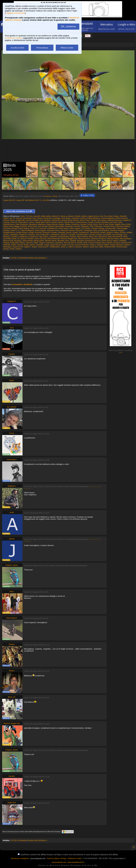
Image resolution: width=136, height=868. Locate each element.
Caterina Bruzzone (114, 220)
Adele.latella (46, 216)
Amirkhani (76, 218)
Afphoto (84, 216)
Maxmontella (28, 241)
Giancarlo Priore (53, 230)
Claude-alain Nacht (43, 222)
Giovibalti (61, 232)
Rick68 (80, 243)
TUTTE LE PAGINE (18, 258)
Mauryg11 (18, 241)
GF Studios (86, 228)
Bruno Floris (85, 220)
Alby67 (6, 218)
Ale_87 (12, 218)
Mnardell (61, 241)
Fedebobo (85, 226)
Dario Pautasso (22, 224)
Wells (101, 247)
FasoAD (77, 226)
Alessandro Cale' (30, 218)
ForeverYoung (109, 226)
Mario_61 (16, 239)
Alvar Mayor (66, 218)
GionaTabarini (103, 230)
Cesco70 (13, 222)
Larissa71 (63, 235)
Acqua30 (37, 216)
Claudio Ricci (69, 222)
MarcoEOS (103, 237)
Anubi (12, 512)
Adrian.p (64, 216)
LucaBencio (23, 237)
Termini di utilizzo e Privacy (57, 858)
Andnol (83, 218)
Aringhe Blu (20, 220)
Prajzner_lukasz (51, 196)
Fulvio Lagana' (75, 228)
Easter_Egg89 (115, 224)
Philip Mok (14, 243)
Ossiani (12, 644)
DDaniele (105, 222)
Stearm (93, 245)
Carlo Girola (101, 220)
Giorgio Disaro (22, 232)
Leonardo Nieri (82, 235)
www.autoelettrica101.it (76, 862)
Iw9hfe (129, 232)
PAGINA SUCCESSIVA (37, 258)
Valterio (86, 247)
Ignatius (110, 232)
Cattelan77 (127, 220)
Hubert (103, 232)
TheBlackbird (54, 247)
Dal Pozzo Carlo (116, 222)
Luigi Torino (43, 237)
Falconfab (69, 226)
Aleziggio (57, 218)
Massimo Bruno (84, 239)
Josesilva (31, 235)
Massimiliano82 (53, 239)
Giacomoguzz (40, 230)
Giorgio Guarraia (35, 232)
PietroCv (29, 243)
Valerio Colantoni (75, 247)
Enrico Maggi (14, 226)
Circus (32, 222)
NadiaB (73, 241)
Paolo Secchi (107, 241)
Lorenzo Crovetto (95, 235)
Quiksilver (59, 243)
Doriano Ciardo (86, 224)
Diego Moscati (52, 224)
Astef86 (35, 220)
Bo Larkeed (63, 220)
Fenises (12, 354)
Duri (100, 224)
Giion (95, 230)
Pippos (42, 243)
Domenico (75, 224)
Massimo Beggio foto (69, 239)
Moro (67, 241)
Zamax (6, 249)
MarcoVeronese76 (115, 237)
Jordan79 (23, 235)
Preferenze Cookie (13, 38)
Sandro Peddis (23, 245)
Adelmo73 (56, 216)
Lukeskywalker (63, 237)
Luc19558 (107, 235)
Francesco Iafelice (123, 226)
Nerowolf (80, 241)
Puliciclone (50, 243)
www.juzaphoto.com (59, 862)
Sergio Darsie (55, 245)
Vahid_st (64, 247)
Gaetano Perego (98, 228)
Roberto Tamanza (113, 243)
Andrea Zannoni (121, 218)
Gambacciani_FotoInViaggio (116, 228)
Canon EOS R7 (9, 200)
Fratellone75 (52, 228)
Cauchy (6, 222)
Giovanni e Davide (49, 232)
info (121, 352)
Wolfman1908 (110, 247)
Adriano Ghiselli (74, 216)
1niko (22, 216)
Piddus (22, 243)
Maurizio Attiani (113, 239)
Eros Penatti (43, 226)
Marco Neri (93, 237)
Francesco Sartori (10, 228)
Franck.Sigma (24, 228)
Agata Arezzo (93, 216)
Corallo (90, 222)
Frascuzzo (42, 228)
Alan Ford (103, 216)
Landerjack (55, 235)
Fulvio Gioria (63, 228)
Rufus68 (7, 245)
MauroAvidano (125, 239)
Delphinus (41, 224)
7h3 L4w (29, 216)
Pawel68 (122, 241)
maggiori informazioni (15, 13)
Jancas (6, 235)
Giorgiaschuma (9, 232)
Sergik (47, 245)
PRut (99, 241)
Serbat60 (40, 245)
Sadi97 (14, 245)
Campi (93, 220)
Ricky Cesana (89, 243)
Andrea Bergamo (93, 218)
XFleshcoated (122, 247)
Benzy (55, 220)
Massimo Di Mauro (98, 239)
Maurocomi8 (8, 241)
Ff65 (92, 226)
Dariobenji (33, 224)
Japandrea (14, 235)
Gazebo (6, 230)
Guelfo (75, 232)
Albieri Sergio (113, 216)
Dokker (68, 224)
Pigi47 (36, 243)
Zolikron (19, 249)
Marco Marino (82, 237)
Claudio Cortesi (57, 222)
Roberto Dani (100, 243)
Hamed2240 (95, 232)
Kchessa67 (45, 235)
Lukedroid (53, 237)
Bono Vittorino (74, 220)
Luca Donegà (117, 235)
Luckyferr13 (33, 237)
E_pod (105, 224)
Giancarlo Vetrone (68, 230)
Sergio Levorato (68, 245)
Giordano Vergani (117, 230)
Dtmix (95, 224)
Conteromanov (81, 222)
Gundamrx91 (84, 232)
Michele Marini (51, 241)
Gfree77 (14, 230)
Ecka (123, 224)
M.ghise (73, 237)
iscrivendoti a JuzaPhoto (22, 284)
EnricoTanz (32, 226)
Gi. (19, 230)
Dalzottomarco (9, 224)
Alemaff (19, 218)
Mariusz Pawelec (27, 239)
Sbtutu (32, 245)
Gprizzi (69, 232)
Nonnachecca (90, 241)
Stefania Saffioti (103, 245)
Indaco (116, 232)
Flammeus (98, 226)
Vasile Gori (94, 247)
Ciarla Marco (23, 222)
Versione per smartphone (20, 858)
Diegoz (61, 224)
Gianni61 (79, 230)
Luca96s (14, 237)
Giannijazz (88, 230)
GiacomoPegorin (28, 230)
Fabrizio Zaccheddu (56, 226)
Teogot (34, 247)
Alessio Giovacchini (45, 218)
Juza (37, 235)
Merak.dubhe (39, 241)
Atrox (41, 220)
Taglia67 (27, 247)
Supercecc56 (18, 247)
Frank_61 (34, 228)
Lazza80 (72, 235)
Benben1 (48, 220)
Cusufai (97, 222)
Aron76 (28, 220)
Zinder (12, 249)
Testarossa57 (43, 247)
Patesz (115, 241)
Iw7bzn (123, 232)
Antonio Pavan (9, 220)
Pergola (6, 243)
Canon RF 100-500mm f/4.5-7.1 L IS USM (33, 200)
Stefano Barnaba (116, 245)
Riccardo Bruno (70, 243)
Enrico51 (24, 226)
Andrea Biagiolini (108, 218)
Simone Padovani (82, 245)
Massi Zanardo (41, 239)
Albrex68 (123, 216)
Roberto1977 (126, 243)
